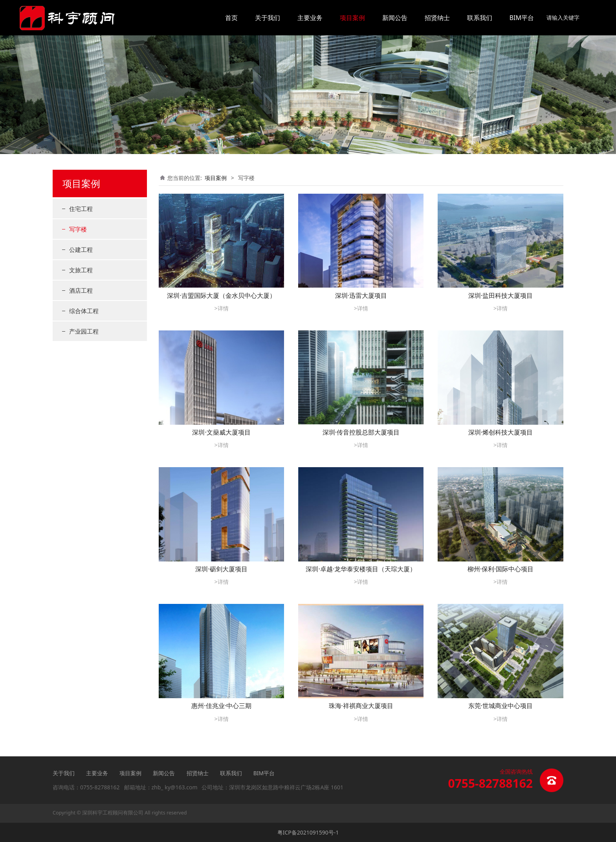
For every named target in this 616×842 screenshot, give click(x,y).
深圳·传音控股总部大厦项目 (361, 432)
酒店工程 (81, 290)
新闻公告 (395, 18)
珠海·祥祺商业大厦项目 (361, 706)
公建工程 (81, 249)
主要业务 (310, 18)
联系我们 (480, 18)
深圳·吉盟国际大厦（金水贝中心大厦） (221, 295)
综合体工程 (84, 311)
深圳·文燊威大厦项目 (221, 432)
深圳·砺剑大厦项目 (221, 569)
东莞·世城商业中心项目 (500, 706)
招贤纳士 (437, 18)
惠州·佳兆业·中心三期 (221, 706)
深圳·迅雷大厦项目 (361, 295)
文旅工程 (81, 270)
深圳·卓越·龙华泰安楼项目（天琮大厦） (361, 569)
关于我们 (268, 18)
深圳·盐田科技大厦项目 (500, 295)
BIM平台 (522, 18)
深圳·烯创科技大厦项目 (500, 432)
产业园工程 (84, 331)
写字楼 (78, 229)
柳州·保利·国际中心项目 (501, 569)
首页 (231, 18)
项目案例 (352, 18)
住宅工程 (81, 209)
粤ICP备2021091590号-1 (308, 832)
